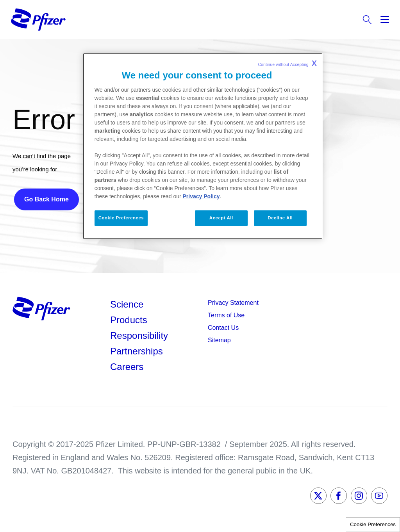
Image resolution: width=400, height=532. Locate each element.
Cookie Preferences (373, 524)
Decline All (280, 218)
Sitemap (219, 340)
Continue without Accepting (287, 63)
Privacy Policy (201, 196)
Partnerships (137, 351)
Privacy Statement (233, 303)
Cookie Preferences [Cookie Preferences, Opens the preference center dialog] (121, 218)
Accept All (221, 218)
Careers (127, 367)
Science (127, 304)
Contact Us (223, 328)
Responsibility (139, 335)
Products (129, 320)
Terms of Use (226, 315)
